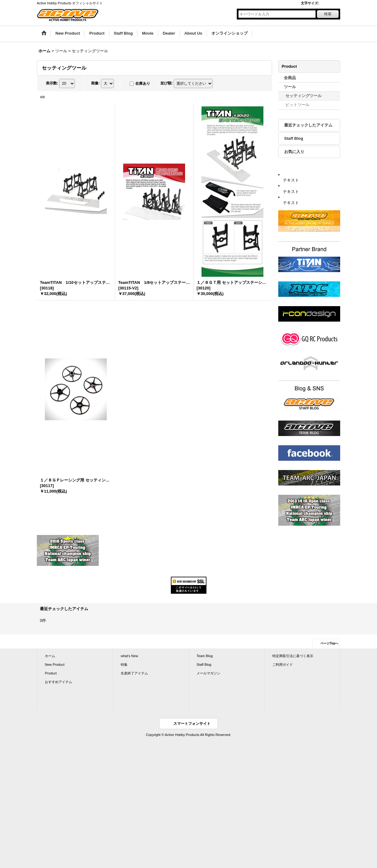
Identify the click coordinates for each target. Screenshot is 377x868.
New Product (55, 665)
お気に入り (294, 152)
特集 (124, 665)
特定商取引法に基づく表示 (293, 656)
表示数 (52, 83)
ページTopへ (329, 643)
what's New (129, 656)
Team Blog (205, 656)
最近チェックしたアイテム (308, 125)
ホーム (50, 656)
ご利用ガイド (283, 665)
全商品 (290, 78)
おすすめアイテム (58, 682)
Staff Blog (294, 138)
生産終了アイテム (134, 673)
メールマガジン (208, 673)
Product (51, 673)
